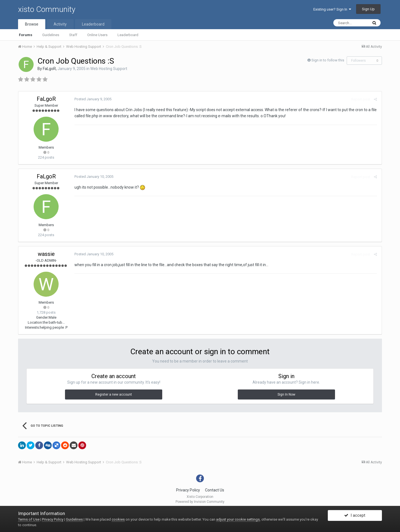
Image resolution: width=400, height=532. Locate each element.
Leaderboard (128, 35)
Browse (32, 24)
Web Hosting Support (109, 69)
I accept (355, 516)
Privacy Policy (188, 490)
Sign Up (368, 9)
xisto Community (47, 9)
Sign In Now (286, 394)
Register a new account (114, 394)
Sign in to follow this (328, 60)
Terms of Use (29, 519)
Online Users (97, 35)
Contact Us (215, 490)
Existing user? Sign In (332, 9)
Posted (92, 99)
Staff (73, 35)
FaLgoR (49, 69)
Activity (60, 24)
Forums (26, 35)
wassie (46, 254)
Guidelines (51, 35)
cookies (118, 519)
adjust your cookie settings (238, 519)
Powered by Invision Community (200, 502)
